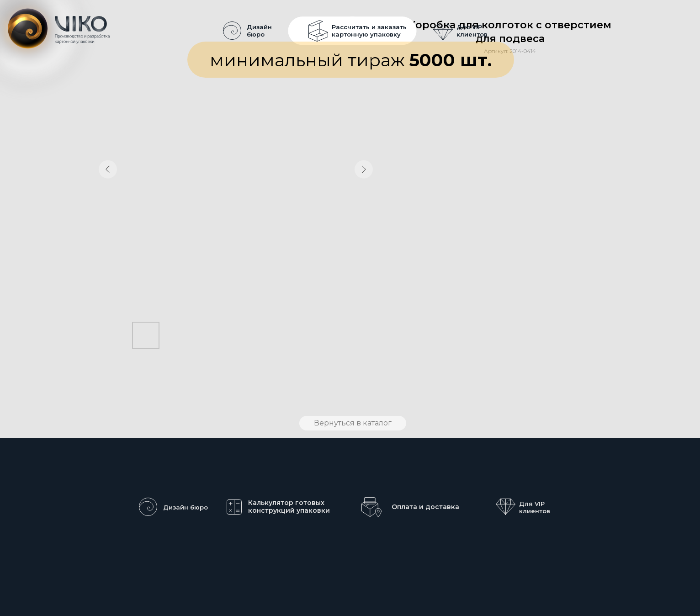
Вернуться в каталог (353, 423)
